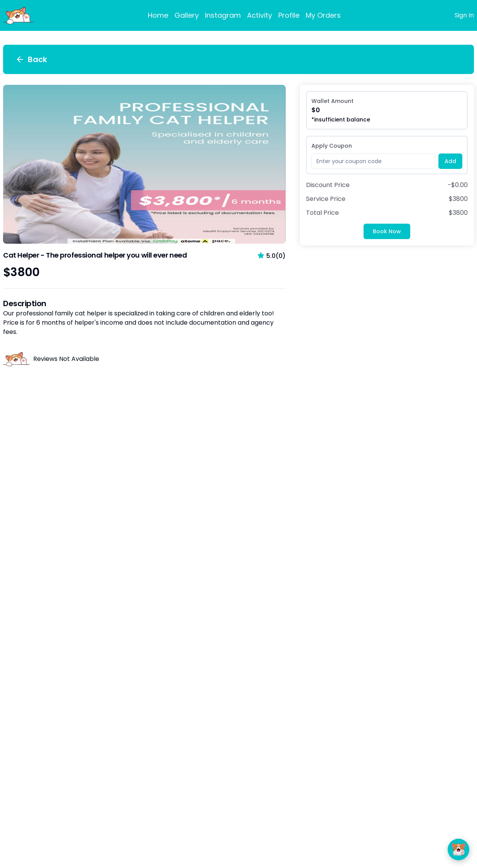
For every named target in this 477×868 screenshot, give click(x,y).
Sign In (464, 15)
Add (450, 161)
